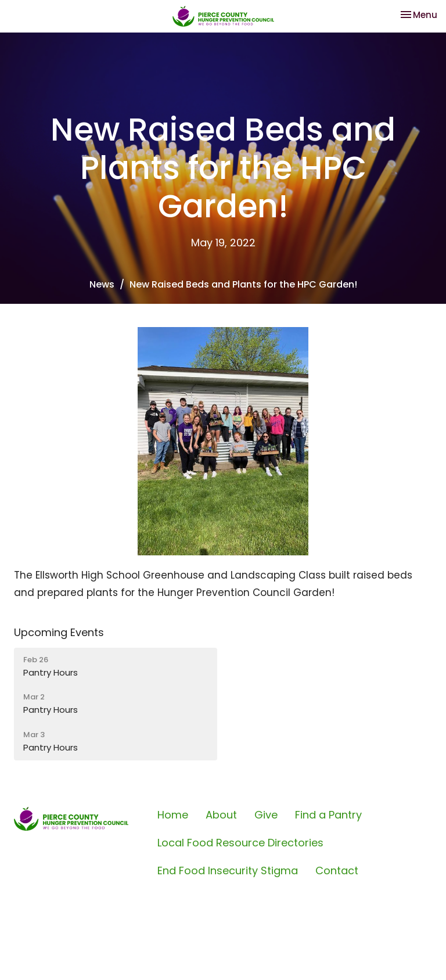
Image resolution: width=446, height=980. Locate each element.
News (102, 284)
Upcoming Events (59, 632)
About (221, 815)
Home (173, 815)
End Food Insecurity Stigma (228, 870)
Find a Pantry (328, 815)
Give (266, 815)
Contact (337, 870)
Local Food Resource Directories (240, 843)
